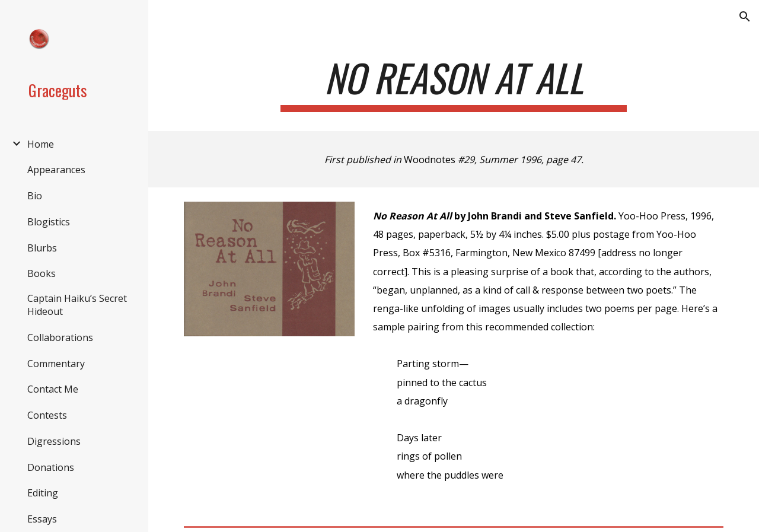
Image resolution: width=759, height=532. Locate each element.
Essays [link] (42, 519)
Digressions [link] (54, 441)
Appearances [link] (56, 170)
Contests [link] (47, 415)
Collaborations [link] (60, 337)
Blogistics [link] (49, 222)
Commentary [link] (56, 364)
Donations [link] (51, 467)
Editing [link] (43, 493)
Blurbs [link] (42, 248)
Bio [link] (35, 196)
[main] (453, 83)
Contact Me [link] (53, 389)
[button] (745, 17)
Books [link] (42, 273)
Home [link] (41, 144)
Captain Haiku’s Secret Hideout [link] (77, 305)
